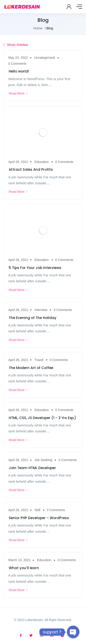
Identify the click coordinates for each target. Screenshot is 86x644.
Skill (37, 510)
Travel (39, 360)
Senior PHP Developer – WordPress (39, 518)
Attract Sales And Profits (31, 169)
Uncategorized (44, 58)
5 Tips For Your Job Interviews (35, 268)
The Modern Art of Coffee (31, 368)
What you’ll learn (24, 568)
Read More (18, 93)
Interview (41, 310)
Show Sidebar (16, 45)
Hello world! (19, 71)
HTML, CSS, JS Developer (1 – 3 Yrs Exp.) (42, 418)
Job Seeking (43, 460)
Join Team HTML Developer (32, 468)
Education (42, 162)
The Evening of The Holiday (33, 318)
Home (38, 28)
